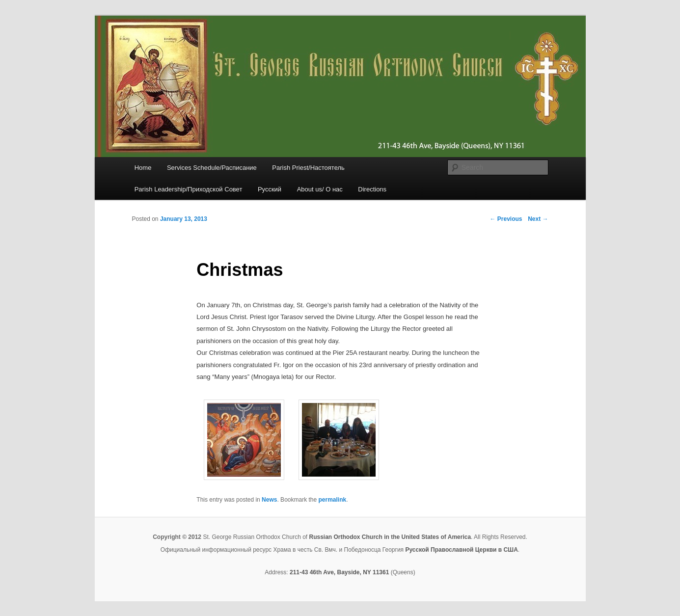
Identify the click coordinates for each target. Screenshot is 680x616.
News (269, 500)
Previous (506, 219)
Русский (270, 189)
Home (143, 168)
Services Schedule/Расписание (212, 168)
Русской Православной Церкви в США (461, 550)
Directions (372, 189)
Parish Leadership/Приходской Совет (189, 189)
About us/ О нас (320, 189)
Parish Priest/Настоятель (308, 168)
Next (538, 219)
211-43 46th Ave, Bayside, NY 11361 (339, 572)
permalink (333, 500)
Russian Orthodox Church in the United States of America (390, 537)
